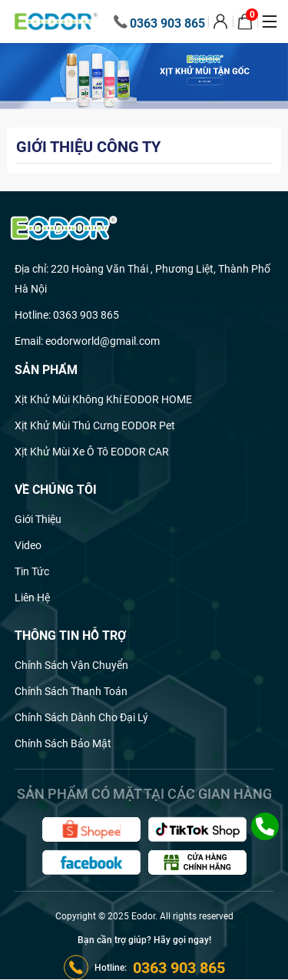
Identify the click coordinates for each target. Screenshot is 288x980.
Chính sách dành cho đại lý (81, 717)
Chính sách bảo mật (63, 743)
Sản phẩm (46, 370)
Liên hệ (32, 598)
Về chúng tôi (56, 490)
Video (28, 545)
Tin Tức (32, 571)
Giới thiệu (38, 519)
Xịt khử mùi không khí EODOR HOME (103, 399)
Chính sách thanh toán (71, 691)
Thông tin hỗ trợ (70, 636)
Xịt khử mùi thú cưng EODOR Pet (95, 425)
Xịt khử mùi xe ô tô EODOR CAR (92, 452)
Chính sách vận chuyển (71, 665)
